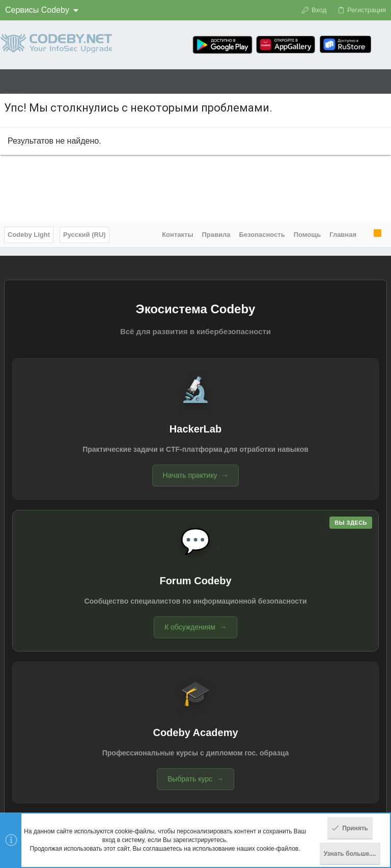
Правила (216, 235)
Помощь (307, 235)
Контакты (177, 235)
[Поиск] (383, 45)
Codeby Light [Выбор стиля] (29, 235)
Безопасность (262, 235)
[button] (14, 82)
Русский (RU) (85, 235)
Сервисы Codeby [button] (37, 10)
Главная (343, 235)
